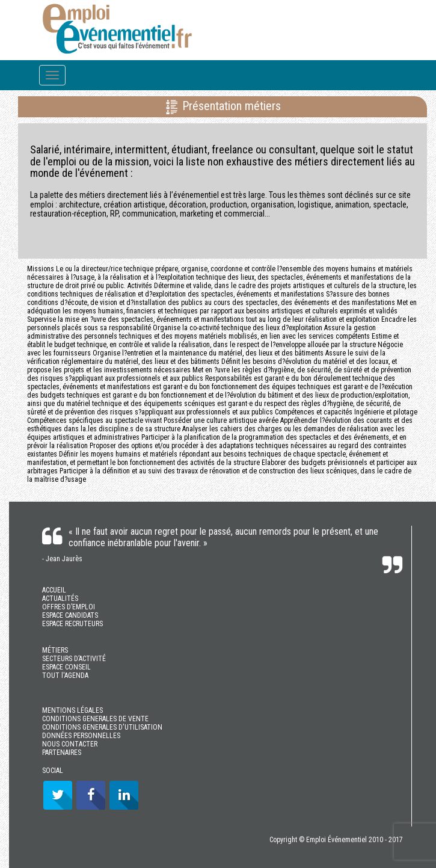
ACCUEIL (54, 590)
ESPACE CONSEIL (66, 667)
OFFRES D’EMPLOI (69, 607)
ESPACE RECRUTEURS (72, 624)
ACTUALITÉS (60, 599)
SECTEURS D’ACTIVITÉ (74, 659)
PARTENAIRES (62, 753)
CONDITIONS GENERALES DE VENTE (95, 719)
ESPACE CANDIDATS (70, 615)
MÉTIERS (55, 650)
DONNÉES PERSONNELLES (81, 736)
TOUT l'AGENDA (65, 676)
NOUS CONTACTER (70, 744)
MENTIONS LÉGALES (72, 710)
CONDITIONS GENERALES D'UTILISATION (102, 727)
